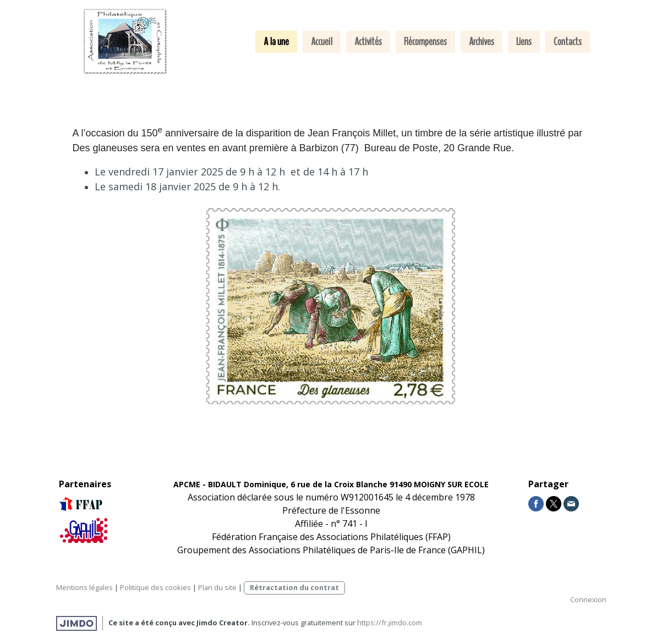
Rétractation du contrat (294, 587)
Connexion (588, 599)
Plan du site (217, 587)
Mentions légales (84, 587)
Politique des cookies (155, 587)
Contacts (568, 42)
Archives (482, 42)
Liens (524, 42)
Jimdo (76, 623)
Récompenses (425, 42)
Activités (368, 42)
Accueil (322, 42)
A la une (276, 42)
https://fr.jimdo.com (390, 623)
